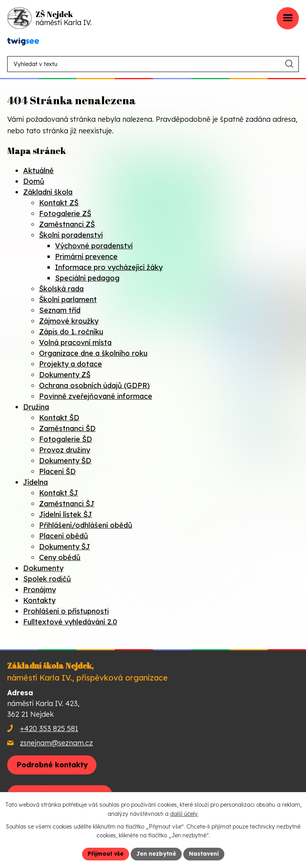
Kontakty (39, 600)
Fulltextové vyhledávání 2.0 (70, 622)
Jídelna (35, 482)
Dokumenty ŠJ (65, 547)
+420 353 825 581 (49, 729)
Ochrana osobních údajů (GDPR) (94, 385)
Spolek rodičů (47, 579)
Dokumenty (43, 568)
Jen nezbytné (156, 854)
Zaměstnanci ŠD (67, 428)
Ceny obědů (60, 557)
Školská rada (61, 289)
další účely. (184, 814)
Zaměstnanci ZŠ (67, 224)
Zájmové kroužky (69, 321)
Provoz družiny (65, 450)
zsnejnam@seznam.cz (56, 743)
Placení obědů (64, 536)
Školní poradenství (71, 235)
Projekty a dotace (71, 364)
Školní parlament (68, 299)
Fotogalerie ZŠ (65, 214)
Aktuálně (38, 171)
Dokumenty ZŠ (65, 375)
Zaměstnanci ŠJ (67, 504)
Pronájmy (39, 590)
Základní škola (48, 192)
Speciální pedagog (87, 278)
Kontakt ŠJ (59, 493)
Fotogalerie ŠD (66, 439)
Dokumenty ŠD (65, 461)
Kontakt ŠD (59, 418)
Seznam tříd (60, 310)
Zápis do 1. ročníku (71, 332)
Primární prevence (86, 256)
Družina (36, 407)
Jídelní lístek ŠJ (66, 514)
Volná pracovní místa (75, 342)
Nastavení (204, 854)
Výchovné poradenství (94, 246)
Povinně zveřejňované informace (96, 396)
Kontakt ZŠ (59, 203)
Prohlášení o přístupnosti (66, 611)
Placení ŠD (57, 471)
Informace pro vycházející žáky (109, 267)
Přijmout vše (106, 854)
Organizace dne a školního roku (93, 353)
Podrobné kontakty (52, 765)
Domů (34, 181)
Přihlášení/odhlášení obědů (86, 525)
